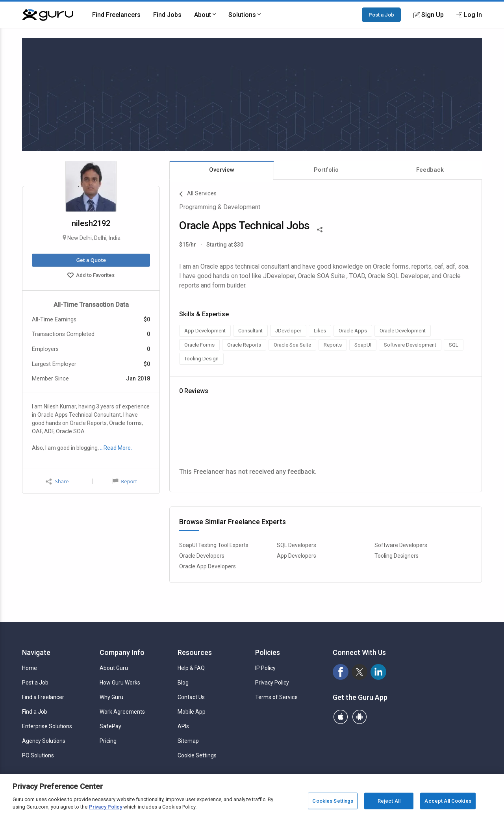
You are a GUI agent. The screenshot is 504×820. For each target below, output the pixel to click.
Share (57, 481)
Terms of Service (276, 697)
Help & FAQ (191, 668)
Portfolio (326, 170)
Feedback (430, 170)
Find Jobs (167, 15)
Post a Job (381, 15)
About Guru (114, 668)
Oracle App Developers (208, 566)
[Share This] (320, 229)
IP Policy (265, 668)
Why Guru (111, 697)
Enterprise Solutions (47, 726)
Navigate (36, 652)
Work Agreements (122, 712)
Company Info (122, 652)
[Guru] (48, 15)
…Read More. (116, 448)
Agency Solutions (44, 741)
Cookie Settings (197, 755)
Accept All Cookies (448, 801)
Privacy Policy (272, 683)
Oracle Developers (202, 556)
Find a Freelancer (43, 697)
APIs (183, 726)
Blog (183, 683)
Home (30, 668)
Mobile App (192, 712)
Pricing (108, 741)
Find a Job (35, 712)
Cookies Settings (333, 801)
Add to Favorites (91, 276)
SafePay (110, 726)
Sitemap (188, 741)
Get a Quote (91, 260)
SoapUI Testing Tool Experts (214, 545)
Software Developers (401, 545)
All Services (198, 194)
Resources (195, 652)
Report (125, 481)
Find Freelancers (116, 15)
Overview (222, 170)
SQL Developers (296, 545)
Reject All (389, 801)
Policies (268, 652)
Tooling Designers (397, 556)
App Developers (296, 556)
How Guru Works (120, 683)
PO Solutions (38, 755)
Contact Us (191, 697)
